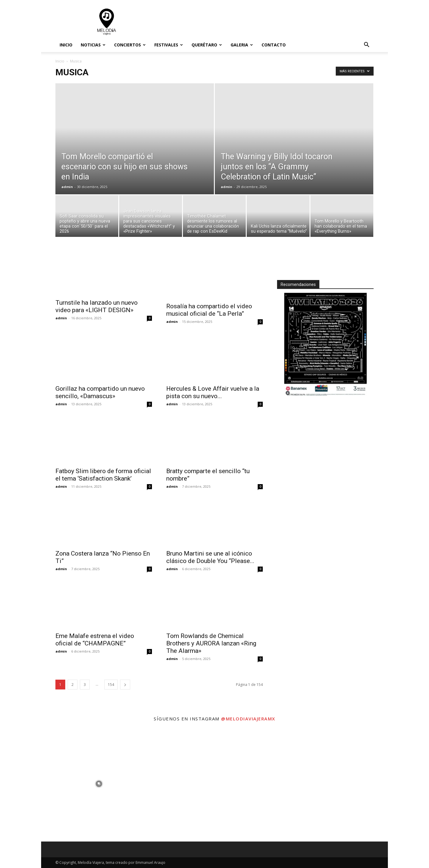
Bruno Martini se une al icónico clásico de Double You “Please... (210, 557)
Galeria (242, 45)
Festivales (169, 45)
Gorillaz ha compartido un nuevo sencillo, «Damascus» (100, 392)
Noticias (93, 45)
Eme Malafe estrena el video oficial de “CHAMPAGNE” (95, 640)
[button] (366, 45)
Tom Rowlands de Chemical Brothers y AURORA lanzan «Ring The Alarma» (211, 643)
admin (67, 187)
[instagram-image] (99, 784)
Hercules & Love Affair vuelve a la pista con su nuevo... (213, 392)
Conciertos (130, 45)
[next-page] (125, 685)
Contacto (274, 45)
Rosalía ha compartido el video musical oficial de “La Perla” (209, 310)
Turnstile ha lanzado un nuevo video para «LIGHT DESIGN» (97, 306)
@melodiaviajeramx (248, 719)
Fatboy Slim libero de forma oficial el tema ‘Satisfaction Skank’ (103, 475)
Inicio (66, 45)
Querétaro (207, 45)
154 (111, 685)
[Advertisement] (265, 22)
